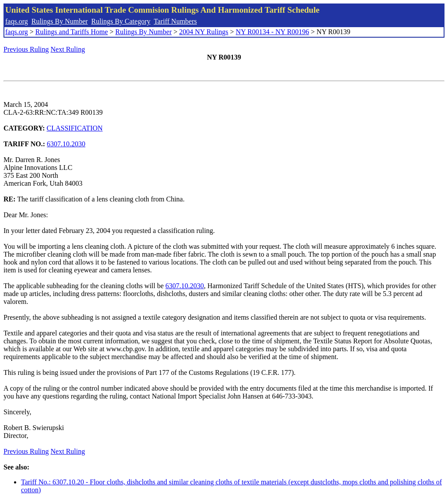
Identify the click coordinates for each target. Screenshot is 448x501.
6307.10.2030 (66, 144)
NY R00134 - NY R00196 (273, 32)
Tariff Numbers (175, 21)
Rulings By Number (60, 21)
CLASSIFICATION (75, 128)
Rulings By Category (121, 21)
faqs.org (17, 21)
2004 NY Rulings (204, 32)
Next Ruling (68, 49)
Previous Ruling (26, 49)
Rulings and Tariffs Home (72, 32)
